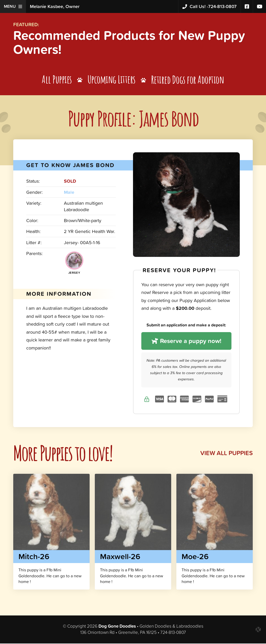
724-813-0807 (210, 7)
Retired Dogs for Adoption (188, 80)
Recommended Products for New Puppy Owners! (131, 43)
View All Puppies (226, 453)
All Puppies (57, 80)
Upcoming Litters (112, 80)
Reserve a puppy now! (186, 341)
